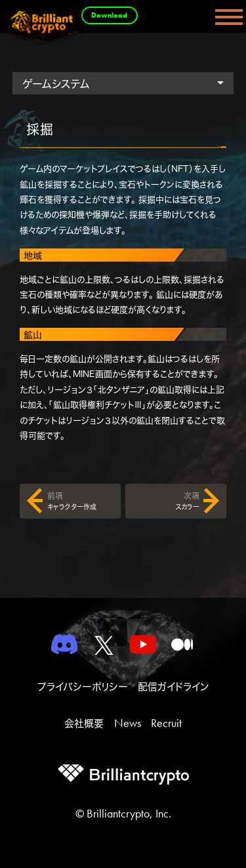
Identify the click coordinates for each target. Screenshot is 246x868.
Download (109, 15)
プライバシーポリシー (83, 687)
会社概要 (84, 723)
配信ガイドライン (173, 687)
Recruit (166, 723)
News (128, 723)
